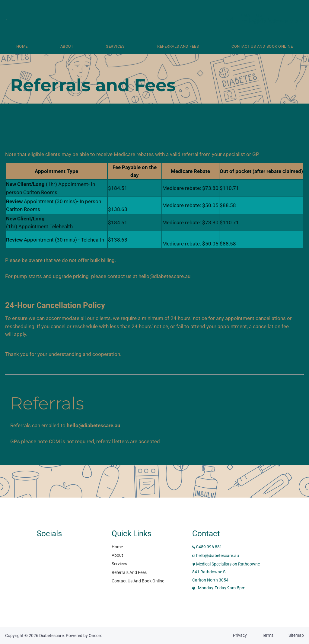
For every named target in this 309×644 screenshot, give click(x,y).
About (67, 46)
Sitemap (296, 635)
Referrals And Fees (178, 46)
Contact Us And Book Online (138, 581)
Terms (268, 635)
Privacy (240, 635)
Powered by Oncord (84, 636)
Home (22, 46)
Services (115, 46)
